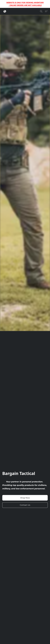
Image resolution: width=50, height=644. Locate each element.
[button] (5, 11)
